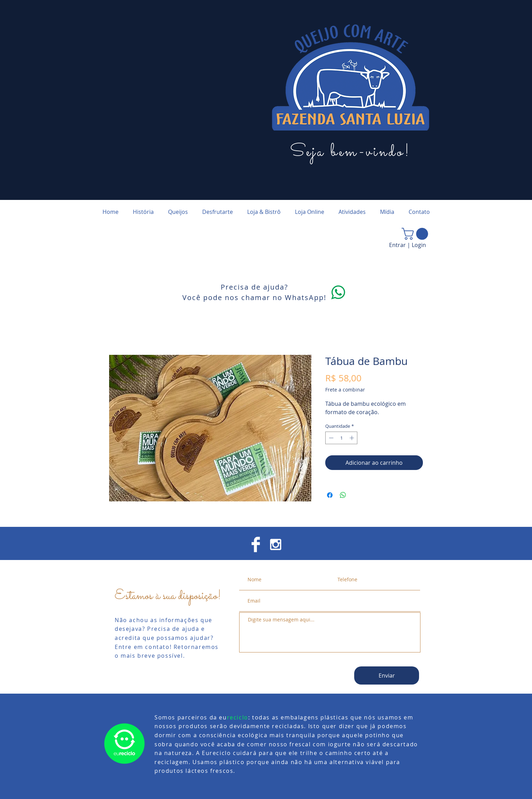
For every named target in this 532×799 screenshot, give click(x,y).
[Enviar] (387, 675)
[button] (416, 234)
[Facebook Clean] (256, 544)
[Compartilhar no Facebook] (330, 495)
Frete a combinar (345, 390)
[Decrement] (330, 438)
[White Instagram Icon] (276, 544)
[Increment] (352, 438)
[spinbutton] (341, 438)
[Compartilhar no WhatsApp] (343, 495)
